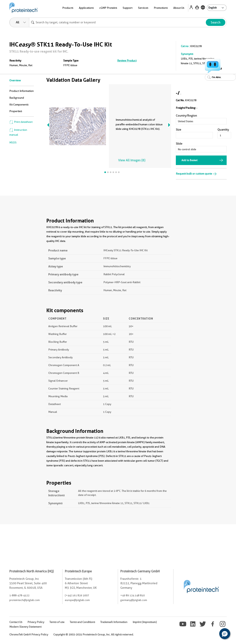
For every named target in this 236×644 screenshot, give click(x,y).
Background (17, 98)
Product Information (22, 91)
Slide (179, 144)
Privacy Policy (36, 622)
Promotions (161, 8)
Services (143, 8)
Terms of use (57, 622)
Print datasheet (21, 122)
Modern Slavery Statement (25, 627)
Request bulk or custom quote (196, 174)
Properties (16, 111)
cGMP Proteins (108, 8)
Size (179, 130)
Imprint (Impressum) (145, 622)
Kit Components (19, 105)
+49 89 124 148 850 (133, 595)
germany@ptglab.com (134, 600)
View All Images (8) (132, 160)
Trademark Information (114, 622)
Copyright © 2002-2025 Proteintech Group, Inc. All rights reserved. (93, 634)
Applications (86, 8)
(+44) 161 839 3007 (77, 595)
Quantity (223, 130)
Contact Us (16, 622)
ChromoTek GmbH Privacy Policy (29, 634)
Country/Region (186, 116)
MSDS (13, 142)
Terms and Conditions (82, 622)
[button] (225, 634)
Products (68, 8)
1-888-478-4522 (19, 595)
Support (128, 8)
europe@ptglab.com (77, 600)
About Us (179, 8)
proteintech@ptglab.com (25, 600)
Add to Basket (189, 160)
